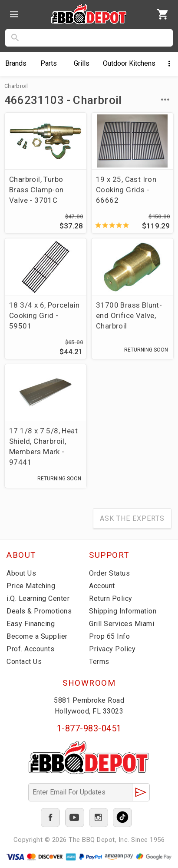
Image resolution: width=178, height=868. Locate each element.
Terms (99, 662)
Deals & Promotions (39, 611)
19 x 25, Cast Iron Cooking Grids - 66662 (126, 190)
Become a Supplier (37, 636)
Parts (49, 63)
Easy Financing (31, 624)
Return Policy (111, 598)
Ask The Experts (132, 518)
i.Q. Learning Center (38, 598)
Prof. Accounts (30, 649)
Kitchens (129, 63)
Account (102, 586)
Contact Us (24, 662)
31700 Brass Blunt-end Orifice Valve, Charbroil (129, 315)
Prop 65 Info (109, 636)
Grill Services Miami (122, 624)
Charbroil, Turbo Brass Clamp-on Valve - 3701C (36, 190)
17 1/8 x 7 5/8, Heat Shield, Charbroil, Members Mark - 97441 (43, 446)
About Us (21, 573)
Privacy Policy (112, 649)
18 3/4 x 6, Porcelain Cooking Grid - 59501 (44, 315)
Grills (82, 63)
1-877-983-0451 (89, 728)
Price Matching (31, 586)
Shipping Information (123, 611)
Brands (16, 63)
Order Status (109, 573)
